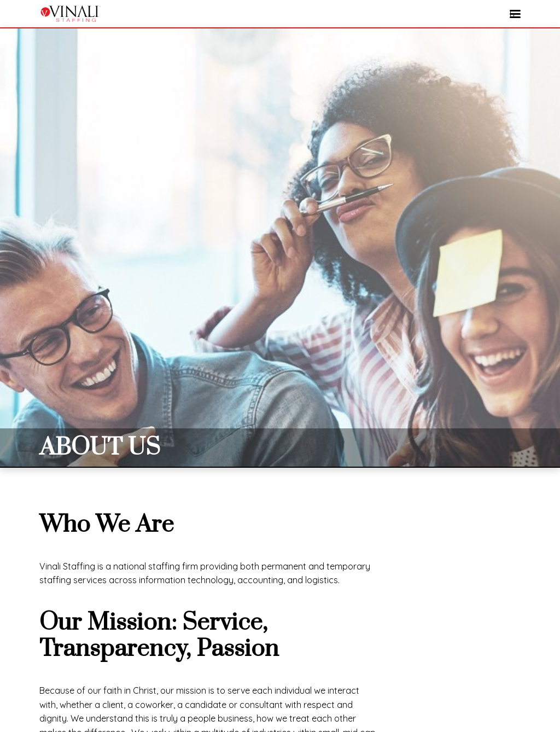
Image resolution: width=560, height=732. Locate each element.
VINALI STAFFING (70, 14)
